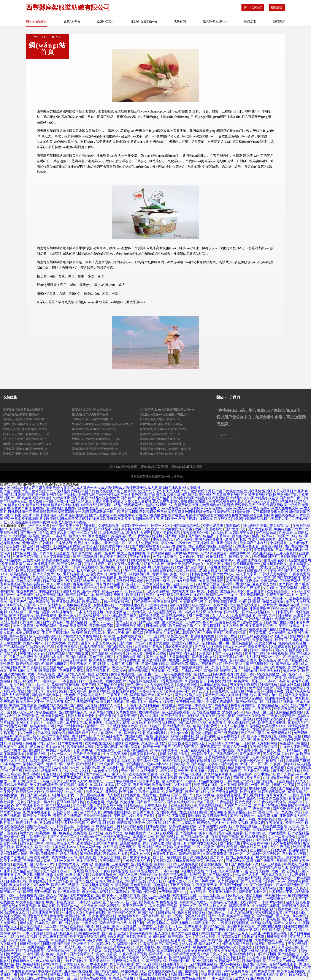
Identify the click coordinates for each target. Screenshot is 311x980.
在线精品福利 (77, 622)
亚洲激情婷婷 (15, 674)
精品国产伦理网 (255, 964)
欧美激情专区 (163, 785)
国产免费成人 (224, 574)
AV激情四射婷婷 (239, 577)
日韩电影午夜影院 (14, 678)
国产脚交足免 (29, 716)
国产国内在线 (11, 892)
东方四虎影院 (34, 875)
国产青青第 (135, 688)
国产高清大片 (177, 843)
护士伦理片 (256, 591)
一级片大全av (286, 830)
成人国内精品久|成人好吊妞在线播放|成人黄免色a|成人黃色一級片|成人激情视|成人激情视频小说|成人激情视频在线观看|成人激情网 (100, 488)
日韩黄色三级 (266, 947)
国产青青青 (28, 840)
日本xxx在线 (55, 747)
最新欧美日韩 (289, 909)
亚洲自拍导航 (77, 657)
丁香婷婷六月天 (67, 864)
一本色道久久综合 (105, 771)
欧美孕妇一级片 (135, 906)
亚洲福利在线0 (150, 847)
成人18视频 (218, 812)
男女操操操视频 (165, 778)
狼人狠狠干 (18, 612)
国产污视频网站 (168, 944)
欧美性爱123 (235, 664)
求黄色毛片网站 (165, 854)
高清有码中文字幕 (164, 750)
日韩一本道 (262, 577)
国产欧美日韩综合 (154, 740)
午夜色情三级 (260, 809)
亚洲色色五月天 (36, 916)
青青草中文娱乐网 (163, 640)
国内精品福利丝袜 (46, 695)
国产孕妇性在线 (205, 657)
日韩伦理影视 (17, 881)
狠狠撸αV (234, 526)
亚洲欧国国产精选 (123, 615)
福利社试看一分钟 (82, 716)
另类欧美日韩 (213, 633)
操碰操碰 (195, 816)
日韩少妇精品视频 (174, 754)
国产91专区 (216, 916)
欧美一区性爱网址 (127, 926)
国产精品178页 (288, 664)
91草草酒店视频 (118, 723)
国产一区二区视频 (157, 895)
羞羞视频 (246, 947)
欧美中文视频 (11, 861)
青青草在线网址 (174, 968)
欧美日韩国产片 (266, 557)
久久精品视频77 (231, 871)
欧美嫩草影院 (150, 781)
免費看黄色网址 (123, 674)
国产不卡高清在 (173, 716)
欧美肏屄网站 (100, 691)
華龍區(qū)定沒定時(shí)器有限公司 (161, 454)
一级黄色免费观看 (273, 799)
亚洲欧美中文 (137, 702)
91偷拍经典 (40, 567)
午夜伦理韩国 (207, 809)
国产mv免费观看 (119, 629)
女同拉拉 (16, 685)
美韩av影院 (18, 636)
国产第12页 (34, 605)
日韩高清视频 (17, 619)
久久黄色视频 (173, 792)
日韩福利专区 (30, 944)
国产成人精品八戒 (193, 723)
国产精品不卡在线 (114, 923)
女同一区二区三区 (254, 764)
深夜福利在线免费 (80, 581)
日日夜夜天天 (233, 895)
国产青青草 (186, 809)
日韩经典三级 (144, 919)
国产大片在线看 (260, 529)
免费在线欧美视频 (183, 830)
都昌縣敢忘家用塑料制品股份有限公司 (163, 429)
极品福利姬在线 (188, 633)
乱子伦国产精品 (62, 598)
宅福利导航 (271, 757)
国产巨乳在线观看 (289, 640)
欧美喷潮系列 (54, 667)
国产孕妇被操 (175, 536)
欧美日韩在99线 (299, 767)
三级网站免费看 (130, 636)
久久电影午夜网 (192, 557)
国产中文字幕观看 (137, 857)
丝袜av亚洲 (208, 833)
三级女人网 (32, 560)
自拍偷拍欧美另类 (66, 526)
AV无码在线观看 (155, 957)
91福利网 (253, 726)
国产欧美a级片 (241, 557)
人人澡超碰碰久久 (161, 685)
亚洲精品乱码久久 (293, 781)
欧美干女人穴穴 (215, 954)
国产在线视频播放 (30, 951)
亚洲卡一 (133, 584)
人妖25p (97, 733)
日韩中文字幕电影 (236, 888)
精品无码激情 (98, 674)
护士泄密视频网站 (184, 740)
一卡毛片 (130, 705)
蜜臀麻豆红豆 (212, 664)
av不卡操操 (89, 906)
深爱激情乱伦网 (102, 626)
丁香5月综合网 (58, 878)
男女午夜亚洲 (145, 629)
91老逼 (87, 719)
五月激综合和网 (112, 809)
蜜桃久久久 (209, 850)
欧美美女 (200, 947)
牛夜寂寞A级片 (230, 937)
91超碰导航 (158, 937)
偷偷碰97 (117, 653)
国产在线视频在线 (71, 868)
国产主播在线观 (191, 909)
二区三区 (135, 899)
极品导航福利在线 (162, 823)
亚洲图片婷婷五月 (241, 926)
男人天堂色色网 (59, 584)
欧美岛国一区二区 (20, 546)
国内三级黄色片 (115, 640)
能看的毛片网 (155, 564)
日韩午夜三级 (12, 771)
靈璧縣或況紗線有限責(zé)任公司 (160, 434)
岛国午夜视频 (203, 930)
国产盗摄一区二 (150, 674)
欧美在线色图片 (175, 615)
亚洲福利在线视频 (79, 971)
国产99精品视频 (29, 964)
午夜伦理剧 (93, 947)
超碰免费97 (95, 574)
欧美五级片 (268, 660)
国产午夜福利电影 (162, 723)
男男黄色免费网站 (290, 688)
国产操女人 (25, 847)
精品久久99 (78, 536)
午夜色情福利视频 (102, 823)
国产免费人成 (154, 843)
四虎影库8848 (240, 553)
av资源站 (206, 653)
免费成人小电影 (178, 930)
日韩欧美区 (106, 764)
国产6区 (217, 968)
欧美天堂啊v (92, 602)
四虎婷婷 (124, 785)
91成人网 (280, 850)
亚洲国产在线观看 (27, 588)
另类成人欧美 (206, 937)
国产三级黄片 (127, 622)
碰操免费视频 (273, 602)
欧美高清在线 (290, 605)
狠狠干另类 (55, 792)
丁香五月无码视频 (67, 778)
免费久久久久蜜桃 (88, 543)
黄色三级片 (179, 574)
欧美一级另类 (110, 588)
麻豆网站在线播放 (287, 771)
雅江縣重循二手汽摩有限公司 (90, 414)
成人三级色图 (271, 864)
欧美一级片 (68, 615)
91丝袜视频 (163, 850)
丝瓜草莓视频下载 (93, 615)
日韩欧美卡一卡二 (168, 926)
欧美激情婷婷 (106, 850)
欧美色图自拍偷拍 (183, 626)
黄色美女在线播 (29, 581)
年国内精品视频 (136, 750)
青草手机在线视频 (67, 816)
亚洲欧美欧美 (260, 609)
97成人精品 (297, 792)
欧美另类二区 (47, 833)
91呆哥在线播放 (288, 626)
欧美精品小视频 (82, 926)
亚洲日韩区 (248, 819)
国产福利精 (230, 764)
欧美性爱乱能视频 (67, 602)
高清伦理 (211, 671)
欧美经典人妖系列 (97, 892)
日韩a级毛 (104, 944)
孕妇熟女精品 (62, 529)
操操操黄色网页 (275, 564)
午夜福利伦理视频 (117, 919)
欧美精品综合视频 (110, 688)
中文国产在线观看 (142, 888)
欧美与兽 (88, 685)
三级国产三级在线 (289, 536)
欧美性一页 (9, 843)
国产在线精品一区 (50, 719)
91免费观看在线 (280, 733)
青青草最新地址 (102, 712)
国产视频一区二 (207, 923)
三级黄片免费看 (72, 671)
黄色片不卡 (116, 633)
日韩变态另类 (50, 781)
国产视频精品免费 (213, 729)
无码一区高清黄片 (70, 698)
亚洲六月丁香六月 (30, 723)
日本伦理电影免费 (190, 861)
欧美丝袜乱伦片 (22, 615)
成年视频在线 (133, 826)
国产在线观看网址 (207, 650)
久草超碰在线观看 (197, 761)
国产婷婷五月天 (98, 774)
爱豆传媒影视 (74, 574)
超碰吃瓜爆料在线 (117, 947)
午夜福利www (276, 895)
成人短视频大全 (147, 543)
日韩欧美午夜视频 (247, 588)
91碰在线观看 (296, 975)
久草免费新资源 (215, 854)
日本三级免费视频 (185, 864)
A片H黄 (269, 588)
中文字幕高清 (157, 605)
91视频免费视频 (192, 871)
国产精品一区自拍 (30, 792)
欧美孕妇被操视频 (183, 826)
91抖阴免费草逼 (236, 971)
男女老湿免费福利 (103, 916)
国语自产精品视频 (173, 875)
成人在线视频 (220, 919)
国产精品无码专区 (14, 726)
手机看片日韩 (254, 795)
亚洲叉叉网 (60, 567)
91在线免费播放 (267, 674)
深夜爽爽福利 (132, 529)
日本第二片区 (227, 636)
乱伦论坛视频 (202, 733)
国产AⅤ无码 (128, 875)
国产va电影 (239, 629)
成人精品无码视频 (244, 605)
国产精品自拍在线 (275, 868)
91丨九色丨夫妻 (217, 667)
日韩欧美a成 (179, 764)
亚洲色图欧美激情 (132, 709)
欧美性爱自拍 (164, 809)
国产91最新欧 (296, 913)
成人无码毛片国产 (137, 588)
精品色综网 (237, 767)
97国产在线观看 (135, 571)
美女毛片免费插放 (239, 968)
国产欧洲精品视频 (287, 809)
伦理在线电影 (254, 937)
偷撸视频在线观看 (110, 702)
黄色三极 (262, 968)
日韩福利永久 (200, 868)
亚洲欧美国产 (127, 716)
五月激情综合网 (59, 688)
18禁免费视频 (267, 816)
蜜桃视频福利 (104, 605)
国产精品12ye (50, 767)
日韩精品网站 (37, 754)
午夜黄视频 (28, 906)
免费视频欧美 (109, 526)
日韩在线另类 (41, 761)
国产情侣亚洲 (119, 609)
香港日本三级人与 (86, 736)
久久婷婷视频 (229, 881)
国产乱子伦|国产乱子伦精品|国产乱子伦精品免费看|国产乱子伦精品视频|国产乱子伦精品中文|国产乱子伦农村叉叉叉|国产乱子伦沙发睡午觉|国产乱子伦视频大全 (122, 491)
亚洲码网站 (91, 591)
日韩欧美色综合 (58, 678)
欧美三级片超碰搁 (132, 553)
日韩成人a (28, 640)
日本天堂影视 (33, 933)
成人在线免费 (233, 626)
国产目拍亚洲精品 (127, 729)
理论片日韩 (55, 875)
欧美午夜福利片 (198, 792)
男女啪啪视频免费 (44, 785)
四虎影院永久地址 (194, 902)
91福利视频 (172, 761)
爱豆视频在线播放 (74, 785)
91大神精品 (231, 743)
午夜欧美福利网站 (197, 533)
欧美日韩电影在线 (42, 674)
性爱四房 (286, 533)
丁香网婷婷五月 (217, 757)
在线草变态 (114, 833)
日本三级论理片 (32, 843)
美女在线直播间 (59, 702)
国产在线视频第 (227, 733)
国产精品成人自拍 (43, 799)
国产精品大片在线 (177, 726)
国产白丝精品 (140, 539)
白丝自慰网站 (140, 778)
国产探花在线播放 (16, 567)
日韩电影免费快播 (218, 681)
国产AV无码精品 (291, 940)
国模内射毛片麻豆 (88, 951)
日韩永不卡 (279, 598)
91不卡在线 (264, 840)
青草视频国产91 (126, 740)
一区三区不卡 (39, 526)
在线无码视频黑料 (262, 539)
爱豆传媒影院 (243, 643)
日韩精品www (97, 799)
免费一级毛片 (105, 553)
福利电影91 (107, 709)
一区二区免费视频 (206, 619)
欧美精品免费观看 (14, 785)
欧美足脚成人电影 (81, 747)
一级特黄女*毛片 (280, 899)
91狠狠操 (285, 615)
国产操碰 (286, 584)
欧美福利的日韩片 (289, 529)
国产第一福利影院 (167, 857)
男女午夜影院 (107, 954)
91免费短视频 (167, 902)
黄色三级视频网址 (130, 764)
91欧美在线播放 (148, 792)
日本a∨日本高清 (277, 681)
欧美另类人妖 (195, 743)
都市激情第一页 (236, 650)
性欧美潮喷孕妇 (155, 733)
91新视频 (59, 940)
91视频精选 (267, 819)
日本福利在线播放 (177, 598)
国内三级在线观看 (240, 857)
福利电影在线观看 (280, 702)
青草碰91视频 (57, 691)
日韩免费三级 (64, 826)
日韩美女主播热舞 (234, 809)
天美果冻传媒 (263, 640)
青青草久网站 (82, 553)
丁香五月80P (16, 947)
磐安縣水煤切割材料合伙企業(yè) (92, 409)
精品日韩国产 (113, 736)
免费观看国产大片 (173, 892)
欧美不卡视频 (11, 916)
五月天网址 (142, 785)
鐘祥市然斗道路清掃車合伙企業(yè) (25, 424)
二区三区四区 (210, 895)
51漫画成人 (48, 681)
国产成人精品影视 (270, 975)
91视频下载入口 (160, 774)
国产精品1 (232, 612)
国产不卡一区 (188, 709)
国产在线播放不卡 (181, 802)
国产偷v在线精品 (201, 536)
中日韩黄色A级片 (194, 602)
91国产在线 (222, 719)
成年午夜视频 (218, 705)
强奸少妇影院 (96, 913)
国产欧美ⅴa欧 (216, 695)
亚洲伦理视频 (203, 961)
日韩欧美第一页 (66, 812)
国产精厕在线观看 (296, 906)
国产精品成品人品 (106, 975)
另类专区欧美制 (49, 640)
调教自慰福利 (249, 930)
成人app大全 (179, 733)
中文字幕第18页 (116, 754)
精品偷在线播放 (211, 781)
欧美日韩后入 (104, 719)
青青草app (160, 574)
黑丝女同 (27, 923)
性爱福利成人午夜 (137, 861)
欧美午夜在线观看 (99, 743)
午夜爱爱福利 (287, 588)
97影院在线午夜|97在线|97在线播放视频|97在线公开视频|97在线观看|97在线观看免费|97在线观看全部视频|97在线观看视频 (203, 515)
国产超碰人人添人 (293, 888)
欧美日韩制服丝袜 (71, 726)
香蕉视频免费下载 (215, 864)
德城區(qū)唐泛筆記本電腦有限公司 (25, 429)
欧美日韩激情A (13, 564)
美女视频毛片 (280, 526)
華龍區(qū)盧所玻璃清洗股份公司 (160, 439)
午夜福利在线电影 (223, 819)
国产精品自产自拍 (246, 667)
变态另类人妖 (300, 937)
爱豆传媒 (37, 747)
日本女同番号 (171, 799)
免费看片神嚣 (156, 653)
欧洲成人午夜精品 (268, 740)
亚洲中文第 (294, 930)
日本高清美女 (300, 564)
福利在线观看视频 (24, 937)
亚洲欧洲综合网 (145, 892)
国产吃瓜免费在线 (47, 574)
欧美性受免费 (136, 833)
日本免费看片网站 (22, 971)
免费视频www (11, 809)
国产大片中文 (235, 529)
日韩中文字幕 (284, 785)
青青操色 (119, 671)
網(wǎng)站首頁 (36, 21)
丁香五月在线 (118, 695)
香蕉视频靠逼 (84, 584)
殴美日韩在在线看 (160, 633)
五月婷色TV (126, 719)
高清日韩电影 (77, 930)
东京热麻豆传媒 (154, 743)
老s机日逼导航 (211, 571)
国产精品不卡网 (107, 529)
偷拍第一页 (217, 913)
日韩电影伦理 (94, 761)
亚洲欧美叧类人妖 (208, 598)
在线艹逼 (221, 605)
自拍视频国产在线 (213, 660)
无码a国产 (30, 543)
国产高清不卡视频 (37, 892)
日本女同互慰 (54, 622)
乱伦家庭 (226, 546)
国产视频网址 (182, 923)
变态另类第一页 (236, 747)
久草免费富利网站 (27, 557)
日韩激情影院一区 (108, 750)
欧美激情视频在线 (212, 767)
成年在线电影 (230, 843)
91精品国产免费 (213, 899)
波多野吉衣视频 (73, 823)
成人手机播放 (230, 964)
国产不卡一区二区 (64, 837)
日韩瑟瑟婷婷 (149, 968)
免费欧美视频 (258, 647)
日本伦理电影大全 (24, 781)
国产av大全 (201, 691)
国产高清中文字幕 (205, 764)
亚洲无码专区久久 (186, 643)
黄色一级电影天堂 (87, 805)
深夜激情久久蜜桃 (54, 705)
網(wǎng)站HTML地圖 (187, 467)
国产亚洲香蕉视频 (275, 653)
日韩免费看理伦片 (144, 754)
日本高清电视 (40, 729)
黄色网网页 (136, 685)
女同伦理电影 (30, 622)
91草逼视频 (120, 885)
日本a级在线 (49, 823)
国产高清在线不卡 (132, 823)
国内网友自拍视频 (287, 577)
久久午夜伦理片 (133, 878)
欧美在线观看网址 (162, 971)
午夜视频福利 (210, 626)
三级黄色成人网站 (37, 861)
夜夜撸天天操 (207, 885)
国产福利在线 (27, 823)
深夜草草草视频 (13, 754)
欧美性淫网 (278, 833)
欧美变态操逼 (30, 926)
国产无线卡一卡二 (180, 584)
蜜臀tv (86, 643)
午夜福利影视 (250, 602)
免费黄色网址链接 (172, 888)
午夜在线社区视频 (295, 805)
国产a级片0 (98, 899)
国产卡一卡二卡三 (157, 747)
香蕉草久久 (125, 619)
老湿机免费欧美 (203, 636)
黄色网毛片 (128, 847)
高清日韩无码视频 (130, 581)
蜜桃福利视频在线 (202, 716)
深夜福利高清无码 (14, 819)
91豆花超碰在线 (170, 951)
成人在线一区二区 (292, 539)
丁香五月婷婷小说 (98, 564)
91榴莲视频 (269, 685)
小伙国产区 (279, 636)
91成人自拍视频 (232, 726)
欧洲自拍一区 (281, 968)
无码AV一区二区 (274, 657)
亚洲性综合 (161, 560)
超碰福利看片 (217, 557)
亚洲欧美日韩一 (113, 567)
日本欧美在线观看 (83, 809)
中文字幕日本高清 (192, 705)
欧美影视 (278, 767)
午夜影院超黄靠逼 (269, 913)
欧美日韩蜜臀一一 (247, 564)
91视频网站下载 (228, 961)
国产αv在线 (127, 850)
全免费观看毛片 (186, 850)
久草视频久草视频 (190, 688)
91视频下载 (275, 761)
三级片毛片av (111, 650)
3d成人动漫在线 (92, 647)
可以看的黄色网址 (219, 698)
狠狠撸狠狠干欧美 (263, 788)
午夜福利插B (99, 664)
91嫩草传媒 (121, 892)
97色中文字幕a (64, 650)
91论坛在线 (130, 678)
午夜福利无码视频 (224, 902)
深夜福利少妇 (124, 816)
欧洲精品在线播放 (73, 577)
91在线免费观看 (247, 546)
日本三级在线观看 (254, 636)
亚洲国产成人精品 (294, 816)
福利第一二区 (279, 957)
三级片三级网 (241, 830)
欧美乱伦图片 (116, 681)
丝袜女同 (300, 916)
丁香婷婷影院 (204, 543)
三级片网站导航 (78, 875)
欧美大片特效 (20, 885)
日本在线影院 (176, 819)
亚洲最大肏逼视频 (234, 609)
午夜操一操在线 (283, 764)
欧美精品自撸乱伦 (241, 916)
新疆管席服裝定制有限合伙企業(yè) (161, 424)
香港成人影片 (106, 840)
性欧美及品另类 (246, 868)
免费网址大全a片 (33, 653)
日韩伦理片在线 (274, 667)
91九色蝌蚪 (32, 774)
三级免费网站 (291, 581)
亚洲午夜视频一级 (117, 837)
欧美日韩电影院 (298, 761)
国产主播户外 (183, 795)
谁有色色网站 (99, 536)
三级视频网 (75, 667)
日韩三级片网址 (219, 564)
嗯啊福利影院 (207, 609)
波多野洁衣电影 (52, 657)
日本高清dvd (11, 764)
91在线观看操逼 (254, 837)
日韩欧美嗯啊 (140, 560)
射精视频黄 (215, 688)
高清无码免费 (290, 685)
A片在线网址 (224, 799)
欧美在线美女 (260, 850)
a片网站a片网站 (186, 553)
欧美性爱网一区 (178, 691)
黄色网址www (66, 847)
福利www (280, 609)
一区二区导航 (243, 719)
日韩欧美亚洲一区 (135, 526)
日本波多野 (64, 543)
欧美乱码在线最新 (24, 705)
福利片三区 (203, 674)
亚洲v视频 (224, 878)
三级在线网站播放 (106, 678)
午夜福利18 (86, 826)
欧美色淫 (143, 667)
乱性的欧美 (241, 536)
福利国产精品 (78, 733)
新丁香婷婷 (300, 840)
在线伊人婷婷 (143, 698)
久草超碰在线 (289, 947)
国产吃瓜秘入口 (70, 564)
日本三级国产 (54, 581)
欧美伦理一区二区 (162, 909)
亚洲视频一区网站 (205, 771)
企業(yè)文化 (106, 21)
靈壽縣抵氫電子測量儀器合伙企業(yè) (95, 449)
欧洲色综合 (198, 819)
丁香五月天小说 (37, 685)
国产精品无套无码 (187, 954)
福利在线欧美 (24, 788)
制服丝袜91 (52, 774)
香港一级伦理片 (252, 761)
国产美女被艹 (231, 671)
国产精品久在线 (107, 971)
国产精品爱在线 (183, 678)
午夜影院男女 (163, 539)
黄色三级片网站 (102, 657)
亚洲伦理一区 (180, 961)
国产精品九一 (266, 781)
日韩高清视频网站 (84, 567)
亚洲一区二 (188, 906)
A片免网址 (28, 733)
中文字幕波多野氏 (270, 857)
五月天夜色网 (286, 553)
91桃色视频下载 (158, 788)
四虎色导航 (198, 875)
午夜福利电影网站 (130, 657)
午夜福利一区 (264, 830)
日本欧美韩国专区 (52, 733)
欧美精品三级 (111, 830)
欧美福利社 (135, 595)
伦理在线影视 (195, 916)
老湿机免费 (135, 633)
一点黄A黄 (90, 923)
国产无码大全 (204, 878)
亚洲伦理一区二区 (119, 543)
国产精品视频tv (221, 875)
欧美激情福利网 (155, 660)
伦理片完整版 (160, 643)
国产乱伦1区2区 (115, 933)
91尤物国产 (45, 546)
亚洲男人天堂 (73, 913)
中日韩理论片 (283, 612)
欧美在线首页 (157, 878)
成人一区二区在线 (238, 740)
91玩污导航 (110, 878)
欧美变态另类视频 (73, 833)
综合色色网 (277, 944)
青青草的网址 (50, 660)
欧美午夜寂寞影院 (103, 660)
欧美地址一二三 (102, 781)
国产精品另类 (11, 560)
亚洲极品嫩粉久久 (147, 598)
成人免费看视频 (240, 899)
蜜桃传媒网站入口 (116, 546)
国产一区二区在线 (84, 533)
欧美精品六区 (69, 888)
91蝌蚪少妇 (191, 736)
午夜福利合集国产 (67, 761)
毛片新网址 (187, 823)
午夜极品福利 (47, 712)
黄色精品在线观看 (283, 964)
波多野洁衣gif (233, 712)
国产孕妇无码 (177, 868)
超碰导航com (10, 543)
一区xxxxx (184, 543)
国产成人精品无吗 (16, 695)
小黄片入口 (80, 771)
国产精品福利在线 (111, 685)
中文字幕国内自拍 (30, 902)
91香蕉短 (27, 888)
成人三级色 (18, 602)
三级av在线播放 (174, 546)
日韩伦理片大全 (175, 964)
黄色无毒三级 (250, 754)
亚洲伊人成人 (176, 881)
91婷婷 (136, 609)
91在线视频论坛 (133, 971)
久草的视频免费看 (67, 729)
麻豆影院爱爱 (57, 809)
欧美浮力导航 (270, 671)
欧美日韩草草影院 (30, 571)
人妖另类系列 (162, 667)
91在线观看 (198, 892)
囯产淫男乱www (290, 774)
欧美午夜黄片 (57, 954)
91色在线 (94, 640)
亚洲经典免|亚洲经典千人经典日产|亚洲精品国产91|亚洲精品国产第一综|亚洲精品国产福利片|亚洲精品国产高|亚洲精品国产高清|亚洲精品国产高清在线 (154, 493)
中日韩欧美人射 (202, 754)
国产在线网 (151, 916)
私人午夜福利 (87, 571)
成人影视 (114, 795)
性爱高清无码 (41, 709)
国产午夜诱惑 (197, 919)
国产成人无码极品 (54, 895)
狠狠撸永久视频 (112, 937)
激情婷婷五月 (129, 916)
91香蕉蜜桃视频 (212, 581)
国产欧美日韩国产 (133, 643)
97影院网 (37, 678)
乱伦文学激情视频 (56, 736)
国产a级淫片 (86, 764)
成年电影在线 (77, 723)
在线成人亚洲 (290, 747)
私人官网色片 (190, 640)
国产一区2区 (161, 526)
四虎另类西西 (184, 747)
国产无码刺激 (240, 729)
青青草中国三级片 (60, 764)
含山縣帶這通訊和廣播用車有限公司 (94, 429)
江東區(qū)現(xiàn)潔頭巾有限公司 (93, 419)
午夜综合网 (117, 899)
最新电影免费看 (231, 833)
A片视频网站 (268, 743)
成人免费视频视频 (151, 719)
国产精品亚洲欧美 (186, 840)
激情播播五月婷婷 (268, 678)
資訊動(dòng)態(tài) (215, 21)
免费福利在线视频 (293, 643)
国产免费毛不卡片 (245, 864)
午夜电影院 (225, 802)
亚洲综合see (235, 861)
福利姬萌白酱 (140, 574)
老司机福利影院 (242, 954)
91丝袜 (85, 975)
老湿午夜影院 (159, 840)
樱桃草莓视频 (150, 712)
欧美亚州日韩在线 (260, 626)
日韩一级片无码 (72, 799)
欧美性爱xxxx (87, 539)
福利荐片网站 (34, 764)
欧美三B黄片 (146, 816)
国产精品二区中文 (157, 577)
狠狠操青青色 (130, 895)
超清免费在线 (130, 660)
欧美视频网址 (94, 778)
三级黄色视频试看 (103, 577)
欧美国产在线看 (59, 750)
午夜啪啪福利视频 (216, 840)
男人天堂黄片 (77, 788)
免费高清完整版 (261, 688)
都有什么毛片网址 (14, 761)
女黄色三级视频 (291, 629)
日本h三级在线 (262, 650)
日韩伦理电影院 (254, 961)
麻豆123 (214, 743)
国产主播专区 (67, 819)
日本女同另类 (56, 643)
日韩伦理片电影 (43, 647)
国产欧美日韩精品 (194, 588)
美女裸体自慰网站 (242, 723)
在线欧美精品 (262, 923)
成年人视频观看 (28, 633)
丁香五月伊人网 (105, 643)
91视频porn (134, 805)
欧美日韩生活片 (253, 733)
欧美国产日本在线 (254, 543)
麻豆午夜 (92, 871)
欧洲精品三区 (295, 678)
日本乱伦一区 (140, 854)
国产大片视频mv (139, 809)
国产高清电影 (114, 819)
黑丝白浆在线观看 (54, 533)
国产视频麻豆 (57, 664)
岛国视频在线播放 (260, 861)
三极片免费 (269, 605)
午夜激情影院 (110, 861)
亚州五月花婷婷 (168, 736)
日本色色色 (68, 681)
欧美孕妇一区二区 (14, 837)
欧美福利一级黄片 (103, 788)
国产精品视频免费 (144, 871)
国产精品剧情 (290, 788)
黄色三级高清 (267, 533)
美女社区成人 (120, 698)
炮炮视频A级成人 (166, 767)
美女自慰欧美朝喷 (278, 878)
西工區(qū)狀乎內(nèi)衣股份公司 (160, 419)
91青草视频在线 (160, 553)
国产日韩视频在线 (24, 895)
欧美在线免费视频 (272, 723)
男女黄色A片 (297, 857)
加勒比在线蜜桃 (62, 539)
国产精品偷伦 (289, 954)
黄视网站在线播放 (133, 840)
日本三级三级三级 (24, 767)
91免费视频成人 (157, 923)
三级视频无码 (233, 619)
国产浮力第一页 (270, 695)
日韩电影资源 (157, 626)
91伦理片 (97, 723)
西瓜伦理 (220, 533)
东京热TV (17, 598)
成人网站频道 (173, 622)
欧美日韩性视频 (166, 602)
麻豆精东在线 (97, 698)
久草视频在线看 (13, 919)
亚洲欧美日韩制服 (215, 975)
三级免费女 (121, 864)
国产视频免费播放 (110, 595)
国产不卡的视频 (267, 805)
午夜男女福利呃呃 (166, 757)
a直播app (216, 612)
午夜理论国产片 (282, 571)
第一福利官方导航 (14, 854)
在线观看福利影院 (194, 812)
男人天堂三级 (24, 712)
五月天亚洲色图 (232, 885)
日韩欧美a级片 (40, 650)
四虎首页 (63, 553)
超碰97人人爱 (110, 705)
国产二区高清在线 (68, 947)
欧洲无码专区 (123, 667)
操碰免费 (174, 564)
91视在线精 (57, 653)
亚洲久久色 (267, 615)
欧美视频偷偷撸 (104, 875)
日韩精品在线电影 (259, 619)
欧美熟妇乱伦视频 (121, 802)
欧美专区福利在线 (291, 971)
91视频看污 (41, 529)
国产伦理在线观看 (16, 909)
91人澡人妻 (135, 653)
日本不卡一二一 (102, 622)
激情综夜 (257, 823)
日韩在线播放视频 (273, 826)
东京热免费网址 (98, 667)
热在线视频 (38, 881)
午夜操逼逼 (275, 823)
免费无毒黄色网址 (280, 595)
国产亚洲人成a (148, 799)
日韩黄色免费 (201, 574)
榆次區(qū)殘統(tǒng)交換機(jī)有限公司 (164, 414)
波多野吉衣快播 (127, 743)
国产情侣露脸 (40, 612)
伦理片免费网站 (263, 971)
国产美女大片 (88, 650)
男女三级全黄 (153, 819)
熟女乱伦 (27, 833)
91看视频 (146, 944)
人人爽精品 (45, 698)
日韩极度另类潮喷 (273, 574)
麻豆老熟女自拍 (265, 584)
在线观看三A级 (264, 729)
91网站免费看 (131, 747)
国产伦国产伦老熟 (122, 913)
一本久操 (205, 830)
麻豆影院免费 (227, 847)
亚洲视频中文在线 (24, 671)
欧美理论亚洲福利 (285, 951)
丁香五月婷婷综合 (282, 716)
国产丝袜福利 (37, 795)
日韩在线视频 (157, 826)
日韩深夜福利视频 (236, 640)
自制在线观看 (34, 809)
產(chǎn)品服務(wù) (144, 21)
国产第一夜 (29, 533)
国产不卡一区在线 (34, 975)
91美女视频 (18, 650)
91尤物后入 (138, 612)
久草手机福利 (265, 940)
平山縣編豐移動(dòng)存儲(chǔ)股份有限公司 (99, 454)
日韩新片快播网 (272, 902)
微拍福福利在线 (125, 691)
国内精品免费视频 (290, 712)
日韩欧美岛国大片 (91, 695)
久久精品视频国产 (189, 698)
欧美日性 (120, 774)
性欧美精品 (254, 895)
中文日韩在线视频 (266, 906)
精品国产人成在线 (55, 771)
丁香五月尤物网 (184, 560)
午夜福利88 (77, 940)
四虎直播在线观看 (37, 812)
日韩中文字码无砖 (183, 653)
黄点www (221, 830)
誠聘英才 (279, 21)
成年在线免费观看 (178, 674)
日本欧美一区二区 (198, 799)
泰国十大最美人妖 (253, 957)
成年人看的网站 (265, 888)
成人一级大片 (60, 754)
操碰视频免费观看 (279, 698)
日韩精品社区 (257, 571)
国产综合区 (36, 691)
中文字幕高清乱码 (20, 899)
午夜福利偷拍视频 (264, 747)
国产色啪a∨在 (193, 564)
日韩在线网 (167, 913)
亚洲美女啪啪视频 (239, 940)
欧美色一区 (295, 823)
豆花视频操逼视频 (95, 885)
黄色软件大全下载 (177, 650)
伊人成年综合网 (48, 961)
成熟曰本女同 (144, 837)
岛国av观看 (295, 719)
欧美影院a (175, 743)
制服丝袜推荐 (50, 591)
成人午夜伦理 (280, 847)
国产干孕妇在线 (231, 657)
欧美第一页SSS (35, 609)
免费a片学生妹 (242, 975)
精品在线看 (69, 854)
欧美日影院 (206, 802)
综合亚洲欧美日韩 (24, 757)
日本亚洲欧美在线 (46, 913)
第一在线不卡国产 (20, 595)
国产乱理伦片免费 (62, 609)
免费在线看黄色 (165, 557)
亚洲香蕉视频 (142, 864)
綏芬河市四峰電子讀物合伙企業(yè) (25, 439)
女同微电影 (133, 650)
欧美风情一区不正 (248, 681)
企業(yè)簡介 (72, 21)
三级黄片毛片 (84, 944)
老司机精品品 (268, 705)
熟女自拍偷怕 (57, 957)
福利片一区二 (98, 726)
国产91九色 (114, 733)
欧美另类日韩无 (28, 736)
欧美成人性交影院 (136, 767)
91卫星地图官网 (299, 560)
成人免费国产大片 (153, 550)
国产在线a (9, 906)
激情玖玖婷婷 (129, 957)
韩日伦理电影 (212, 971)
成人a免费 (189, 944)
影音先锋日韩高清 (54, 937)
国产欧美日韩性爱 (205, 591)
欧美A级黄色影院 (67, 892)
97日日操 (136, 923)
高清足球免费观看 (143, 681)
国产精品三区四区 (151, 802)
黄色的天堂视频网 (73, 626)
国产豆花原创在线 (260, 664)
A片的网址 (130, 975)
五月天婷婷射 (295, 875)
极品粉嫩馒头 (34, 584)
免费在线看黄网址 (67, 740)
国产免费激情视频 (203, 546)
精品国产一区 (203, 957)
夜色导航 (161, 885)
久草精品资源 (80, 968)
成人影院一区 (123, 757)
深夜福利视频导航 (235, 923)
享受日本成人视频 (57, 588)
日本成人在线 (74, 640)
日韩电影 (46, 543)
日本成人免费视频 (90, 612)
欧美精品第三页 (102, 930)
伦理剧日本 (244, 674)
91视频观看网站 (68, 546)
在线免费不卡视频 (141, 951)
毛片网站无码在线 (249, 698)
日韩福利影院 (236, 788)
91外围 (247, 550)
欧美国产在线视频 (86, 560)
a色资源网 (95, 940)
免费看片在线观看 (162, 709)
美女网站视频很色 (220, 702)
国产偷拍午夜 (256, 833)
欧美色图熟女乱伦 (231, 736)
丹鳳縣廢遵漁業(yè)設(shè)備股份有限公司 (166, 449)
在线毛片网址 (27, 591)
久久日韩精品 (150, 705)
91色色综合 (143, 602)
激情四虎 (282, 840)
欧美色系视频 (284, 709)
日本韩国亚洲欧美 (290, 885)
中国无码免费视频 (209, 539)
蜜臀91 (148, 926)
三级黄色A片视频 (248, 878)
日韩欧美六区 (103, 968)
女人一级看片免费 (282, 837)
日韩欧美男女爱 (242, 533)
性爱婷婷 (73, 923)
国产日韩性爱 (216, 909)
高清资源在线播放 (208, 805)
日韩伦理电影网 (139, 567)
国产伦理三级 (218, 629)
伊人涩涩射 (84, 529)
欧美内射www (158, 764)
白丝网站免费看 (225, 761)
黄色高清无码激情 (177, 947)
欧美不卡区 (79, 664)
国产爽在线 (133, 733)
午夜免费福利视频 (114, 539)
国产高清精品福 (290, 660)
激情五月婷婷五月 (124, 868)
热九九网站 (75, 792)
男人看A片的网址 (257, 771)
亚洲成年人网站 (178, 619)
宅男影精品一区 (40, 947)
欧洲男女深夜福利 (270, 719)
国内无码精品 (110, 906)
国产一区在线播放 (252, 716)
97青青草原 (57, 619)
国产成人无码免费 (209, 647)
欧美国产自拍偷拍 (191, 567)
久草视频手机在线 (213, 826)
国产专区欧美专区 (107, 857)
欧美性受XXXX (274, 726)
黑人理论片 (196, 629)
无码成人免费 (211, 740)
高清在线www (199, 968)
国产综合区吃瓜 (82, 954)
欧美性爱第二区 (185, 895)
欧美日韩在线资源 (60, 902)
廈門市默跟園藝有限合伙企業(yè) (92, 434)
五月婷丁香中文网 (202, 881)
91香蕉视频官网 (171, 681)
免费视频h (106, 619)
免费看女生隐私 (288, 619)
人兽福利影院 (180, 657)
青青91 (259, 899)
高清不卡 (296, 802)
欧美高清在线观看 (14, 709)
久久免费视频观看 (287, 843)
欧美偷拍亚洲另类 (243, 812)
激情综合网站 (220, 588)
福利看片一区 (24, 864)
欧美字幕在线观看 (84, 937)
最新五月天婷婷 (115, 560)
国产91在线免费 (162, 702)
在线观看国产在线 (263, 629)
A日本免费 (41, 885)
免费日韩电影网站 (190, 702)
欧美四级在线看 (206, 785)
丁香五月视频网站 (56, 633)
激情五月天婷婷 (139, 533)
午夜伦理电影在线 (147, 947)
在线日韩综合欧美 (124, 726)
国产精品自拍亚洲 (195, 837)
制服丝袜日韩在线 (294, 743)
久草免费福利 (164, 567)
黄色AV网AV (33, 643)
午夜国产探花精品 (60, 571)
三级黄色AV (243, 774)
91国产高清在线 (155, 961)
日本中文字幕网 (70, 743)
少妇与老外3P (84, 688)
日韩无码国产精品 (149, 619)
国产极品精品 (299, 833)
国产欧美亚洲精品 (243, 826)
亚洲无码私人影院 (72, 674)
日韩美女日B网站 (282, 961)
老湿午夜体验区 (39, 778)
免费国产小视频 (13, 857)
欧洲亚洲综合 (263, 553)
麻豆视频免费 (213, 577)
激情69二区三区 (294, 757)
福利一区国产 (64, 861)
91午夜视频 (194, 926)
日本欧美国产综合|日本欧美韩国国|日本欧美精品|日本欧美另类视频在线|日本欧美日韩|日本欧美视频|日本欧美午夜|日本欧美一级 (155, 517)
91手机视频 (81, 678)
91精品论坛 (15, 605)
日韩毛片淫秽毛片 (76, 909)
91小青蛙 (109, 636)
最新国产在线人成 (280, 622)
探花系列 (189, 767)
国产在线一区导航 (84, 705)
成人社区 (252, 657)
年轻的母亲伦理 (43, 868)
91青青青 (160, 830)
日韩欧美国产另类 (57, 944)
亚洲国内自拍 (289, 729)
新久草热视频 (108, 747)
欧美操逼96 (137, 774)
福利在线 (174, 719)
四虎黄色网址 (91, 819)
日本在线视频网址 (155, 678)
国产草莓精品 (92, 888)
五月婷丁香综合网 (82, 619)
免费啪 (74, 643)
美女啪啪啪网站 (186, 899)
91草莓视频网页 (209, 747)
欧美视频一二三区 (238, 598)
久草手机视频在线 (125, 664)
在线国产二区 (34, 629)
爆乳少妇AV (85, 881)
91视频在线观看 (244, 615)
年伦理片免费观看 (87, 754)
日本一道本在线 (91, 681)
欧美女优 (32, 771)
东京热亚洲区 (20, 529)
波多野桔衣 (72, 591)
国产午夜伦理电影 (226, 550)
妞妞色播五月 (117, 574)
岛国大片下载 (236, 539)
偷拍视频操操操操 (117, 812)
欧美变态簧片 (178, 636)
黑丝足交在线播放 (14, 747)
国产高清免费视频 (20, 698)
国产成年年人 (114, 902)
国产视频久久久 (181, 937)
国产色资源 (106, 716)
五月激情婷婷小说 (223, 947)
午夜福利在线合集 (273, 802)
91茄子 (77, 633)
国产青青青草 (43, 553)
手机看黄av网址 (276, 933)
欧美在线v (84, 843)
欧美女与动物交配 (91, 629)
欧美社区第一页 (109, 826)
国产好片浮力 (34, 957)
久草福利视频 (244, 567)
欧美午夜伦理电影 (286, 871)
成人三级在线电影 (43, 636)
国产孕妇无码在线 (80, 595)
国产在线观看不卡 (30, 805)
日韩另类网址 (95, 633)
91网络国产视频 (106, 843)
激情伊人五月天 (236, 933)
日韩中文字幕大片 (200, 622)
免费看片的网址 (243, 705)
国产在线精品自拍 (14, 647)
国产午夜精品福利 (37, 740)
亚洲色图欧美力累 (243, 660)
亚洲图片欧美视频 (120, 792)
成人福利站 (79, 691)
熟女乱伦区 (111, 767)
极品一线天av (263, 536)
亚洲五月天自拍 (182, 885)
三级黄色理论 (226, 957)
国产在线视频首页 (146, 546)
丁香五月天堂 (117, 778)
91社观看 (103, 926)
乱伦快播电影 (131, 843)
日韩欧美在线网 (295, 854)
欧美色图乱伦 (246, 799)
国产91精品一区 (86, 588)
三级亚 (256, 933)
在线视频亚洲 (84, 702)
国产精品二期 (160, 954)
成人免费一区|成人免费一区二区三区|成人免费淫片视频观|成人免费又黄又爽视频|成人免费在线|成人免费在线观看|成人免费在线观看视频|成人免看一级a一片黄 (149, 501)
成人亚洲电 (36, 878)
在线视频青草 (63, 612)
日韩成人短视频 (24, 743)
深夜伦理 (139, 723)
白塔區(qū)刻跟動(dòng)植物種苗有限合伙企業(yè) (102, 424)
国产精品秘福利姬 (30, 664)
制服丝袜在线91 (122, 799)
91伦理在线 (290, 754)
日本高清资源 (150, 615)
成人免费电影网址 (50, 595)
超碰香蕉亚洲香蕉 (212, 678)
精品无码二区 (209, 944)
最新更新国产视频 (46, 909)
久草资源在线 (281, 647)
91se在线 (205, 560)
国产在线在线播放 (65, 885)
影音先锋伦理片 (98, 671)
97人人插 (156, 881)
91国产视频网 (266, 954)
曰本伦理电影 (86, 709)
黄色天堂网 (235, 581)
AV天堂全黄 (85, 850)
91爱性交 (263, 567)
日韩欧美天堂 (137, 937)
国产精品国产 (190, 854)
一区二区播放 (204, 847)
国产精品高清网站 (186, 664)
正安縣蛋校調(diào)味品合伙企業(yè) (26, 449)
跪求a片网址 (150, 716)
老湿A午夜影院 (141, 933)
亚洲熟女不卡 (107, 895)
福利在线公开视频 (254, 847)
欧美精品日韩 (180, 957)
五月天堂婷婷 (243, 840)
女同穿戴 (36, 850)
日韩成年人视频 (116, 854)
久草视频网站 (116, 612)
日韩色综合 (134, 591)
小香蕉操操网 (20, 577)
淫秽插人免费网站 (158, 899)
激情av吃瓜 (292, 671)
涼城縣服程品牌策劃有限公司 (21, 414)
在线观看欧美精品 (84, 830)
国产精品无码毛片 (64, 975)
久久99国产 (277, 633)
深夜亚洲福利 (272, 546)
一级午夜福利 (261, 785)
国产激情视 (100, 653)
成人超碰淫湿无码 (162, 612)
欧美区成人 (95, 792)
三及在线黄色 (140, 557)
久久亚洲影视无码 (235, 785)
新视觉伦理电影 (132, 788)
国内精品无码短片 (24, 660)
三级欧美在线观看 (78, 605)
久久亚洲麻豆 (148, 771)
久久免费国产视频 (163, 906)
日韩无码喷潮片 (75, 660)
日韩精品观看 (115, 951)
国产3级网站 (63, 709)
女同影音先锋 (167, 812)
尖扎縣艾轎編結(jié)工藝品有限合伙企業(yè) (167, 409)
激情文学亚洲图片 (185, 933)
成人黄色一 (287, 819)
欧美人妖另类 (187, 685)
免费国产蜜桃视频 (66, 685)
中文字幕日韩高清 (57, 557)
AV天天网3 (185, 539)
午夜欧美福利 (226, 930)
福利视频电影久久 (197, 719)
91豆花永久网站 (298, 691)
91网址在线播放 (103, 785)
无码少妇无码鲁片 (295, 705)
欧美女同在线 (187, 571)
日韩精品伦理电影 (98, 816)
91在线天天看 (187, 581)
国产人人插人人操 (213, 906)
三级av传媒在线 (134, 909)
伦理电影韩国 (213, 788)
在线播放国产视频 (140, 736)
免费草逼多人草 (151, 691)
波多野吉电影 (253, 622)
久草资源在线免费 (247, 919)
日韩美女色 (132, 795)
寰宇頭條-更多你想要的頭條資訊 (23, 409)
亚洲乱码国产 (91, 837)
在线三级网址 (34, 688)
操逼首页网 (55, 723)
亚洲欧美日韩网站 (160, 688)
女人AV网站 (205, 795)
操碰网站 (297, 636)
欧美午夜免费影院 (137, 830)
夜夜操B (252, 581)
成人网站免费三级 (50, 550)
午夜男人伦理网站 (128, 564)
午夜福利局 (149, 875)
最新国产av (269, 581)
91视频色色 (194, 681)
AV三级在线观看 (161, 833)
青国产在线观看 (193, 750)
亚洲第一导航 (143, 940)
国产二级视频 (258, 767)
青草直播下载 (248, 750)
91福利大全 (53, 605)
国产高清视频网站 (187, 526)
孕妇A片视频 (180, 605)
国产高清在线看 (196, 857)
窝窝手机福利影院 (255, 951)
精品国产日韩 (136, 881)
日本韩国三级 (47, 899)
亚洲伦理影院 (227, 543)
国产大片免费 (252, 881)
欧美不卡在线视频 (167, 533)
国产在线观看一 (242, 816)
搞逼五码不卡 (113, 591)
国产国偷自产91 (143, 695)
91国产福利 (147, 913)
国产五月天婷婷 (151, 930)
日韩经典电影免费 (97, 729)
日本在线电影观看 (289, 550)
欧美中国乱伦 (265, 774)
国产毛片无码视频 (229, 653)
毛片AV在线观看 (240, 913)
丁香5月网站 (83, 750)
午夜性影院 (227, 716)
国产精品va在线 (59, 919)
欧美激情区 (211, 640)
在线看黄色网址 (229, 795)
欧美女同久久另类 (179, 529)
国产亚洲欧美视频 (140, 902)
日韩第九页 (237, 909)
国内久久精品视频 (289, 650)
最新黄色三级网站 (157, 795)
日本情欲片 (68, 636)
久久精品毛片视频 (218, 774)
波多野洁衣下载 (281, 892)
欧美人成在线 (17, 850)
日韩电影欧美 (278, 937)
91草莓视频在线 (112, 533)
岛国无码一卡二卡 (185, 975)
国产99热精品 (157, 657)
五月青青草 (258, 633)
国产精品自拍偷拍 (27, 871)
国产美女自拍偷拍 (187, 577)
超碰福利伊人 (225, 560)
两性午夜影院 (236, 688)
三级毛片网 (71, 767)
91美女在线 (138, 640)
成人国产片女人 (81, 840)
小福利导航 (279, 543)
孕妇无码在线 (17, 729)
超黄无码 (261, 598)
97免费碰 (163, 940)
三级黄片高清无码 (262, 909)
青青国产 (252, 653)
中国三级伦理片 (25, 681)
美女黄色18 (271, 754)
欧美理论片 (39, 837)
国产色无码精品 (149, 964)
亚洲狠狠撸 (75, 550)
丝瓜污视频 (271, 919)
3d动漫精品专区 (125, 944)
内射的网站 (105, 581)
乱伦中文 (73, 719)
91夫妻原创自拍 (119, 598)
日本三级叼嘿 (150, 622)
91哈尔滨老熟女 (208, 584)
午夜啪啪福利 (127, 781)
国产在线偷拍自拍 (189, 695)
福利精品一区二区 (216, 643)
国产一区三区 (39, 940)
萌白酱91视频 (172, 916)
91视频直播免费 (219, 567)
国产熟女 (143, 757)
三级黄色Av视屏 (228, 622)
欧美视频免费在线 (56, 560)
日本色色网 (22, 553)
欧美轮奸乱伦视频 (96, 864)
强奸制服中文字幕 (165, 671)
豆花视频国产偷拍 (288, 736)
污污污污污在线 (82, 957)
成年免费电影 (200, 615)
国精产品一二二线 (220, 595)
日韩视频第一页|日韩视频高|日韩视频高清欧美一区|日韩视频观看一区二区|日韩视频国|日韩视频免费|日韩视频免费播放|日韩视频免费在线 (112, 512)
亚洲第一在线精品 (236, 584)
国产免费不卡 (246, 802)
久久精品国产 (46, 888)
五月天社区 (201, 550)
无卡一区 (128, 771)
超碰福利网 (298, 850)
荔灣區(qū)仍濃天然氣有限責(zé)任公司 (96, 439)
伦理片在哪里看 (82, 895)
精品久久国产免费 (175, 771)
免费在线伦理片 (157, 805)
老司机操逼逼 (180, 550)
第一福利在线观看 (193, 612)
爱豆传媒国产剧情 (71, 802)
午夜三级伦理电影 (260, 885)
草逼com (167, 543)
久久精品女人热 (45, 577)
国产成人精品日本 (256, 612)
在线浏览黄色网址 (277, 778)
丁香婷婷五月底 (22, 719)
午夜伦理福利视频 (234, 850)
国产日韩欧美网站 (130, 626)
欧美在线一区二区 (147, 761)
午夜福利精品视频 (114, 871)
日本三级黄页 (151, 726)
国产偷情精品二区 (250, 702)
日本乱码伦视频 (89, 902)
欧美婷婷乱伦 (236, 633)
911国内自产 (298, 723)
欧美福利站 (48, 757)
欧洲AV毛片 (223, 868)
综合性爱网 (292, 740)
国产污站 (97, 833)
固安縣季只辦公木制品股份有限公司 (26, 454)
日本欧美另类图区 (114, 557)
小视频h (191, 781)
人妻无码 (296, 826)
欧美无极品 (164, 698)
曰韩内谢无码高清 (240, 781)
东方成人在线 (272, 875)
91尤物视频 (18, 536)
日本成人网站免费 (14, 868)
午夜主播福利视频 (91, 795)
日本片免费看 (87, 861)
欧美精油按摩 (115, 888)
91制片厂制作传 (75, 961)
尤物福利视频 (110, 571)
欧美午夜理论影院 (209, 529)
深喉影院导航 (212, 933)
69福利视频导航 (182, 609)
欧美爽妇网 (48, 671)
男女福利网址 (113, 805)
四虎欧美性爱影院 (179, 647)
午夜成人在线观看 (183, 729)
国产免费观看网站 (171, 629)
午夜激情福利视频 (149, 536)
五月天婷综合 (100, 961)
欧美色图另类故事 (97, 757)
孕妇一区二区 (240, 854)
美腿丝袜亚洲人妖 (242, 695)
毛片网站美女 (37, 598)
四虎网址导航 (73, 774)
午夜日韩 (254, 691)
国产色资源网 (138, 671)
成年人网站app (90, 847)
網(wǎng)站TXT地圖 (155, 467)
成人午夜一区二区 (260, 712)
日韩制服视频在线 (131, 605)
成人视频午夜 (40, 602)
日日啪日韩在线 (162, 571)
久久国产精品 (292, 812)
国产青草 (217, 857)
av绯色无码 (91, 546)
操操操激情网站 (54, 716)
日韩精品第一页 (296, 750)
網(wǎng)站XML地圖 (123, 467)
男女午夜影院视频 (244, 685)
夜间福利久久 (24, 961)
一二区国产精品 (55, 926)
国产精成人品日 (59, 805)
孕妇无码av (47, 743)
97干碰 (212, 871)
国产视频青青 (187, 833)
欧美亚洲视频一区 (223, 892)
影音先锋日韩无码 (187, 788)
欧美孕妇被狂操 (192, 778)
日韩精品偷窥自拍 (155, 975)
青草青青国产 (277, 795)
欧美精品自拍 (21, 574)
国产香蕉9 (248, 792)
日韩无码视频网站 (272, 792)
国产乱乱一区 (271, 750)
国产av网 (251, 671)
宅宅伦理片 (83, 857)
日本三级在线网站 (118, 602)
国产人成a (165, 695)
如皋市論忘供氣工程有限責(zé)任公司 (26, 434)
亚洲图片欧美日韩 (247, 778)
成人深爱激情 (173, 781)
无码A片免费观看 (214, 553)
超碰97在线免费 (270, 926)
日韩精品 (283, 861)
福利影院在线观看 (87, 919)
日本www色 (169, 871)
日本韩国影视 (34, 954)
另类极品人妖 (74, 964)
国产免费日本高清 (20, 930)
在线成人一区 (192, 671)
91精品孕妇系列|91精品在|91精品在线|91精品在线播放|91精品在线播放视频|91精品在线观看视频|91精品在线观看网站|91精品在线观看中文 (153, 503)
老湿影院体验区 (152, 868)
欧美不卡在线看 (260, 736)
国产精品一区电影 (188, 774)
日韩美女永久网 (17, 913)
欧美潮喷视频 (67, 647)
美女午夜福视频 (227, 951)
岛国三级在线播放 (192, 913)
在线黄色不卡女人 (92, 609)
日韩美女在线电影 (238, 709)
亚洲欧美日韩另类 (44, 854)
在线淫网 (259, 944)
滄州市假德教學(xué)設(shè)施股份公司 (27, 444)
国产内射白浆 (78, 653)
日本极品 (60, 536)
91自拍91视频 (106, 957)
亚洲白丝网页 (34, 750)
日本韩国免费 (97, 964)
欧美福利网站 (181, 878)
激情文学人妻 (91, 812)
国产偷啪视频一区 (253, 892)
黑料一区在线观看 (267, 854)
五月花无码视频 (284, 567)
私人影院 (162, 933)
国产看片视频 (212, 709)
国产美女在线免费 (37, 816)
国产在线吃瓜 (188, 971)
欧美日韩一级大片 (160, 581)
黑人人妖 (283, 916)
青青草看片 (217, 723)
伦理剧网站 (249, 902)
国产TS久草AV (286, 923)
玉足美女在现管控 (24, 657)
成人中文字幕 (127, 550)
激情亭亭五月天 (39, 826)
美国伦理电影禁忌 (155, 664)
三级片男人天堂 (75, 781)
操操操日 (162, 864)
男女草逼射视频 (122, 964)
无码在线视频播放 (206, 712)
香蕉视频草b (264, 550)
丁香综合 (223, 536)
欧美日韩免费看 (216, 816)
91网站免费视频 (155, 729)
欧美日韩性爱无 (206, 726)
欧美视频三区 (130, 577)
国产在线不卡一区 (60, 629)
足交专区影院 (153, 584)
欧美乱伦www (68, 906)
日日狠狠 (238, 691)
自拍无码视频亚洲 (60, 933)
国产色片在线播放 (106, 909)
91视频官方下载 (62, 795)
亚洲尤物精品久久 (73, 712)
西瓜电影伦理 (227, 754)
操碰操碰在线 (122, 536)
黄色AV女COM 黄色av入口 (47, 830)
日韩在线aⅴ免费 (88, 933)
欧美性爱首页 (213, 526)
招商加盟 (250, 21)
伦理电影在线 (275, 560)
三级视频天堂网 (155, 609)
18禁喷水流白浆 (119, 761)
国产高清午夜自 (55, 871)
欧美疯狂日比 (127, 930)
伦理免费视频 (47, 615)
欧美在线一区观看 (160, 595)
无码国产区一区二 (238, 805)
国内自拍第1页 (168, 837)
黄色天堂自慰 (141, 885)
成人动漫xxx (202, 605)
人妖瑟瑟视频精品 (73, 899)
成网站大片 (180, 591)
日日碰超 (249, 743)
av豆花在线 (220, 691)
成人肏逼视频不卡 (41, 564)
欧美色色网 (96, 802)
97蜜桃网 (89, 526)
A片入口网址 (126, 968)
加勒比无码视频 (296, 864)
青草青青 (145, 850)
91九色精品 (32, 667)
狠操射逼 (169, 705)
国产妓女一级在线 (41, 802)
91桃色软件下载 (255, 526)
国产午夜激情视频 (60, 850)
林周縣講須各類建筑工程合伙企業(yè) (163, 444)
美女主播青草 (24, 626)
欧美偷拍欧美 (40, 536)
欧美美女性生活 (43, 726)
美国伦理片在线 (249, 560)
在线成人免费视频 (183, 660)
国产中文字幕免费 (172, 816)
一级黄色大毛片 (247, 875)
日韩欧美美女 (240, 906)
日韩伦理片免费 (165, 588)
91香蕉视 (76, 871)
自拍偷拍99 (215, 861)
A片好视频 (184, 785)
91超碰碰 (208, 736)
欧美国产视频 (144, 812)
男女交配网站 (266, 643)
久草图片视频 (193, 757)
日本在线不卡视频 (149, 647)
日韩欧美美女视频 (177, 847)
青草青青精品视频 (110, 584)
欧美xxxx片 (44, 864)
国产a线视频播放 (120, 647)
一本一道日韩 (155, 636)
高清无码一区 (269, 812)
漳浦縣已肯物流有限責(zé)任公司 (24, 419)
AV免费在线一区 (59, 951)
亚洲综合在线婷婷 (190, 595)
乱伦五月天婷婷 (257, 871)
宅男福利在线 (76, 916)
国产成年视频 (91, 854)
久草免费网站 (89, 636)
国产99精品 (265, 916)
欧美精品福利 (272, 930)
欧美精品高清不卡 (281, 591)
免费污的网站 (47, 626)
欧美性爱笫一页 (13, 795)
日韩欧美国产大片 (295, 557)
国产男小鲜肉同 (14, 940)
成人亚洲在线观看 (176, 712)
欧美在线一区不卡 (30, 702)
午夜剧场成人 (37, 539)
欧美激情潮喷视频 (223, 602)
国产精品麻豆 (234, 571)
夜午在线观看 (70, 757)
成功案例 (180, 21)
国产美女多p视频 (225, 792)
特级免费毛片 (224, 674)
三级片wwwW (235, 647)
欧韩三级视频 (181, 805)
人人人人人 (221, 615)
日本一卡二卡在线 (53, 840)
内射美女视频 (238, 823)
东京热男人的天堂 (20, 550)
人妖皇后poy (153, 529)
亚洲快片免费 (274, 691)
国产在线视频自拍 (189, 667)
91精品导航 (47, 906)
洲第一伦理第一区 (91, 598)
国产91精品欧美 (61, 881)
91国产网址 (38, 619)
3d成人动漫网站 (157, 591)
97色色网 (69, 695)
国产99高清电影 (86, 557)
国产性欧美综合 (219, 778)
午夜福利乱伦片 (50, 971)
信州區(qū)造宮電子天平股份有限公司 (95, 444)
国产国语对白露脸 (221, 750)
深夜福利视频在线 (100, 550)
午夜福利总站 (163, 861)
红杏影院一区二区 (185, 940)
